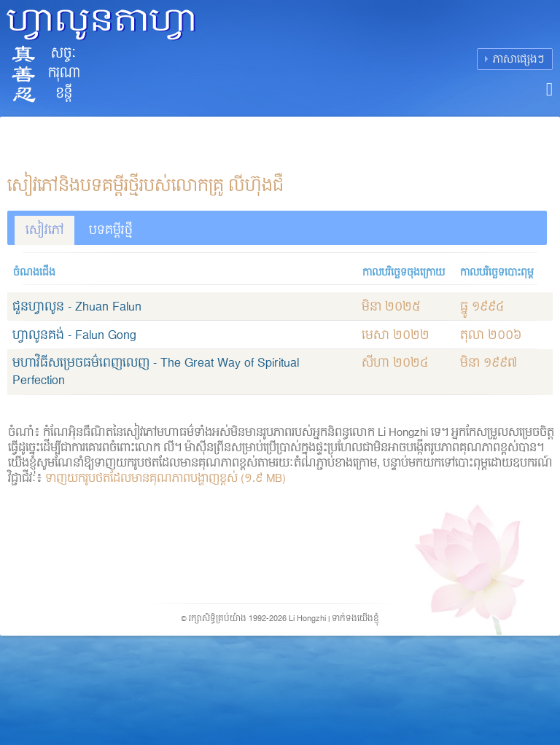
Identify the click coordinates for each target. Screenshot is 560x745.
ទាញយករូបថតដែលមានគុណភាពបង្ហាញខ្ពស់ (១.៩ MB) (166, 479)
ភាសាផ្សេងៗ (518, 59)
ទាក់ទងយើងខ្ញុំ (355, 619)
